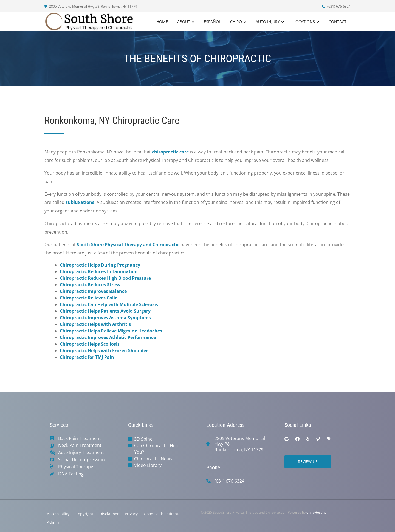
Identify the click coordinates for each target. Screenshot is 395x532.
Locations (304, 22)
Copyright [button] (84, 514)
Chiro (236, 22)
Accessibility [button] (58, 514)
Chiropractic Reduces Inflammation (99, 271)
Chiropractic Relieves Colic (88, 298)
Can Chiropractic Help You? (157, 449)
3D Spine (143, 439)
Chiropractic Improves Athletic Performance (108, 337)
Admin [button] (53, 522)
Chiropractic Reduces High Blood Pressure (105, 278)
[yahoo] (318, 439)
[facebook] (297, 439)
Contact (338, 22)
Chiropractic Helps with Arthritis (95, 324)
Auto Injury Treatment (81, 453)
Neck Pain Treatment (80, 445)
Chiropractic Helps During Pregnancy (100, 265)
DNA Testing (71, 474)
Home (162, 22)
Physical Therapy (76, 467)
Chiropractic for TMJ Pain (87, 357)
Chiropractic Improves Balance (93, 291)
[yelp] (308, 439)
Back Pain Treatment (80, 439)
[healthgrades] (329, 439)
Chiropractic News (153, 459)
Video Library (148, 465)
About (184, 22)
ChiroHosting (316, 512)
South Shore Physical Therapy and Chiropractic (128, 245)
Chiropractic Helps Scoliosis (90, 344)
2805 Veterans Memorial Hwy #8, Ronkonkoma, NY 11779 (91, 6)
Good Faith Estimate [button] (162, 514)
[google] (287, 439)
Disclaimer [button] (109, 514)
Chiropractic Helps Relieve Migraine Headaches (111, 331)
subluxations (80, 202)
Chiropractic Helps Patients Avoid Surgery (105, 311)
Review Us (308, 462)
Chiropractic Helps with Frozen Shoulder (104, 351)
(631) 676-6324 (336, 6)
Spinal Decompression (81, 460)
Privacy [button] (131, 514)
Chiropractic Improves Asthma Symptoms (105, 318)
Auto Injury (268, 22)
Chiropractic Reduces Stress (90, 285)
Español (212, 22)
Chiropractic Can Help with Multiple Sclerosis (109, 304)
